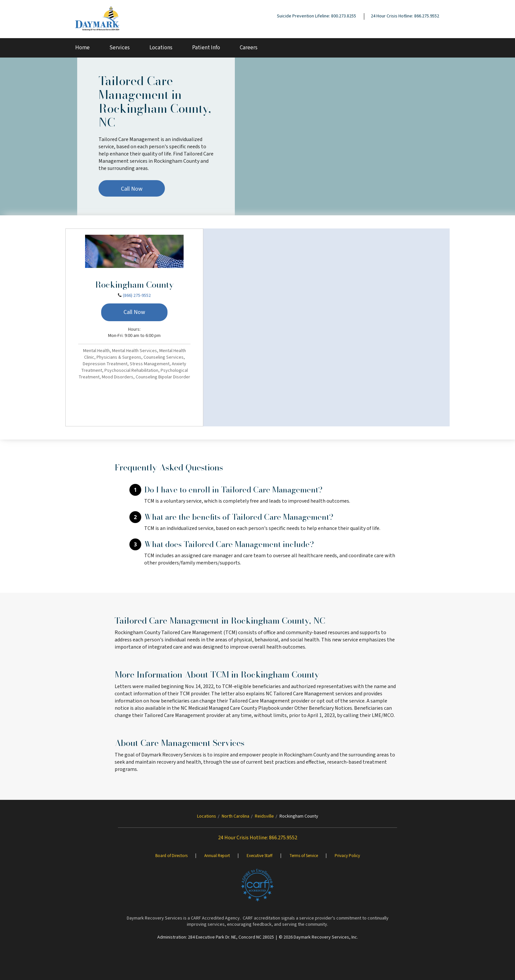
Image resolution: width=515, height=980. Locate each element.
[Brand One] (257, 885)
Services (120, 48)
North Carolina (235, 816)
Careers (249, 48)
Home (82, 48)
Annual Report (217, 856)
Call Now (132, 189)
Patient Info (206, 48)
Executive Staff (260, 856)
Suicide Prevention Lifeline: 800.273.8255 (316, 16)
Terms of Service (304, 856)
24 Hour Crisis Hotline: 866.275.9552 (405, 16)
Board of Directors (171, 856)
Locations (161, 48)
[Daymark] (97, 19)
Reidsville (264, 816)
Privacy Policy (347, 856)
